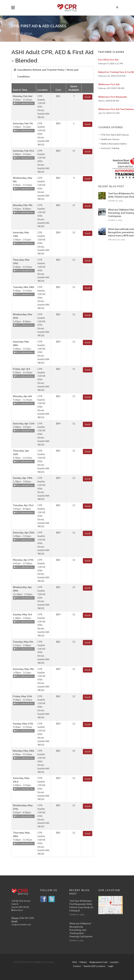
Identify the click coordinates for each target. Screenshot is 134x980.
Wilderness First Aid (109, 84)
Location (114, 962)
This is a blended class (24, 103)
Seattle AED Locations (95, 966)
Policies (83, 962)
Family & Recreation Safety (114, 144)
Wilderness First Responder (113, 97)
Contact (77, 966)
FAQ (75, 962)
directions (17, 910)
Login (111, 966)
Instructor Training (110, 148)
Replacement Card (98, 962)
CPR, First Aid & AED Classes (115, 135)
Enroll (88, 97)
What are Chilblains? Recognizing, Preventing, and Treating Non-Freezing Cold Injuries (81, 930)
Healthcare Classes (110, 139)
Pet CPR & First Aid (108, 60)
